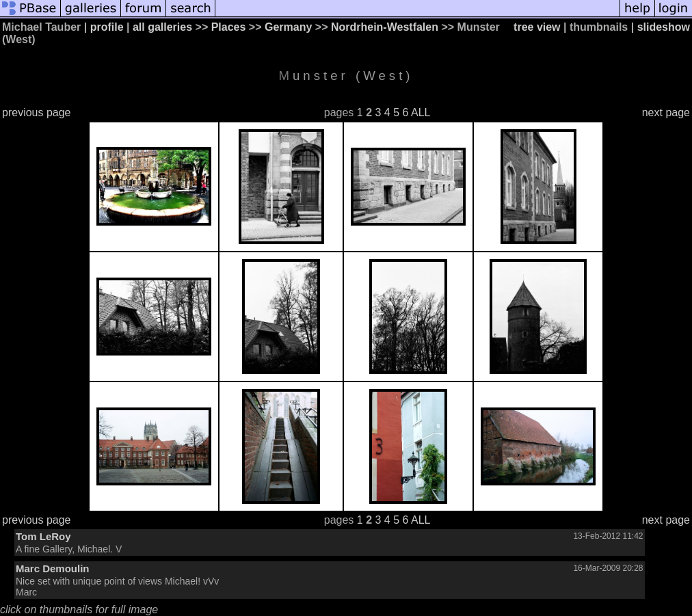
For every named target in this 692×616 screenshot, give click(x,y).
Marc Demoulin (53, 568)
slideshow (664, 27)
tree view (537, 27)
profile (107, 27)
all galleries (162, 27)
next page (666, 112)
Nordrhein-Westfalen (385, 27)
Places (229, 27)
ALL (421, 112)
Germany (288, 27)
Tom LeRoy (43, 536)
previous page (37, 112)
